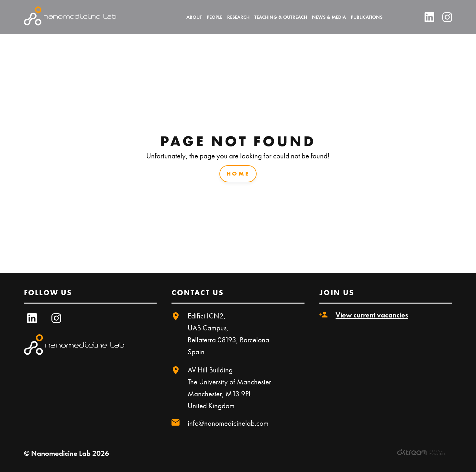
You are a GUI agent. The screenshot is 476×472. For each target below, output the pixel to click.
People (215, 17)
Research (238, 17)
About (194, 17)
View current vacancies (372, 315)
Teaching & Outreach (281, 17)
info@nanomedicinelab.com (228, 423)
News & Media (329, 17)
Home (238, 173)
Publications (367, 17)
